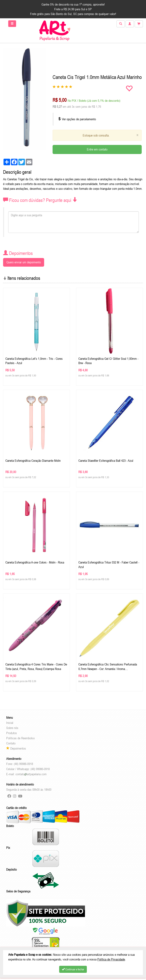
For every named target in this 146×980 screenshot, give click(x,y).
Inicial (10, 723)
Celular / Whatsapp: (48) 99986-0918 (28, 769)
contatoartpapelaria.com (31, 774)
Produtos (12, 733)
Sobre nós (12, 728)
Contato (11, 743)
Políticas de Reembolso (20, 738)
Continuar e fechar (73, 969)
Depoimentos (16, 748)
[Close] (137, 135)
